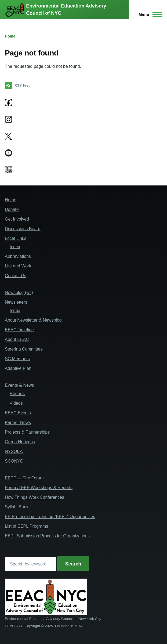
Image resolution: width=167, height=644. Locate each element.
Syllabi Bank (17, 507)
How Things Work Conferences (35, 497)
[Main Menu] (149, 14)
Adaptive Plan (18, 368)
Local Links (16, 238)
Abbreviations (18, 256)
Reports (17, 394)
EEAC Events (18, 413)
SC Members (17, 359)
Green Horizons (20, 442)
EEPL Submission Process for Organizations (47, 536)
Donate (12, 209)
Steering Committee (24, 349)
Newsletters (16, 302)
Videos (16, 403)
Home (10, 36)
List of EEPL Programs (26, 526)
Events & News (19, 385)
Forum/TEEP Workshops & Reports (39, 488)
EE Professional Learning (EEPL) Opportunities (50, 517)
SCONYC (14, 461)
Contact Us (15, 276)
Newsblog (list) (19, 293)
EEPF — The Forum (24, 478)
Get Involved (17, 219)
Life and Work (18, 266)
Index (15, 247)
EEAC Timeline (19, 330)
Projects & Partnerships (27, 432)
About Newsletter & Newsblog (33, 320)
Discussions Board (23, 229)
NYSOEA (14, 451)
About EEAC (17, 339)
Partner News (18, 422)
